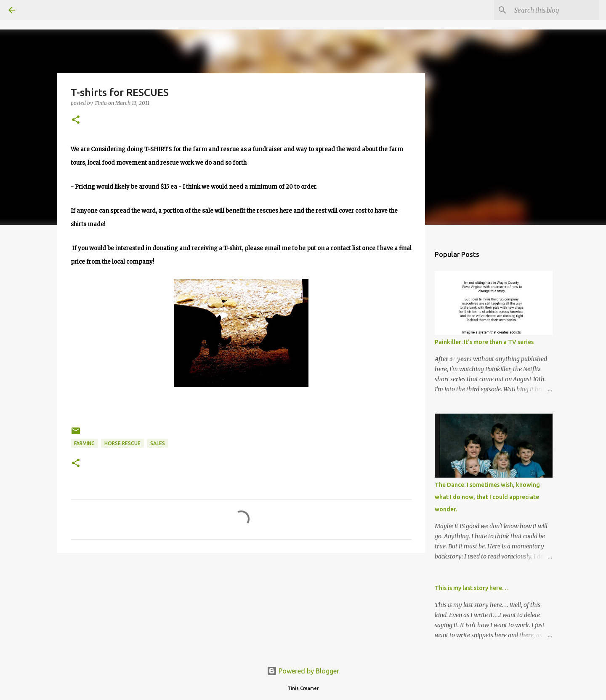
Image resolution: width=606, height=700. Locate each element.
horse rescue (122, 443)
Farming (84, 443)
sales (158, 443)
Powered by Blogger (303, 671)
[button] (76, 120)
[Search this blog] (555, 10)
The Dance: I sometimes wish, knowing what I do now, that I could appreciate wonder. (487, 497)
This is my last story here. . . (472, 588)
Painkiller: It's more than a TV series (484, 342)
